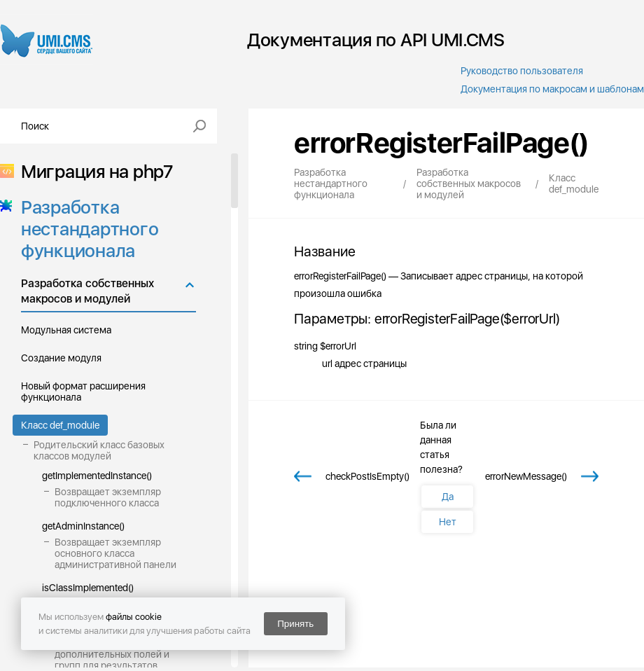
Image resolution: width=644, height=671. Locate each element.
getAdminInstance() (83, 526)
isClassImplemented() (88, 588)
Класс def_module (60, 425)
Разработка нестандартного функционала (85, 229)
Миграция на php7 (93, 171)
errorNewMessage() (526, 476)
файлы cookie (134, 617)
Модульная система (66, 330)
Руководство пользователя (522, 71)
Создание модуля (61, 358)
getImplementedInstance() (97, 476)
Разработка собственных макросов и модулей (87, 291)
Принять (295, 624)
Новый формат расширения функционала (83, 392)
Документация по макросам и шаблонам (552, 89)
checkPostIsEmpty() (367, 476)
